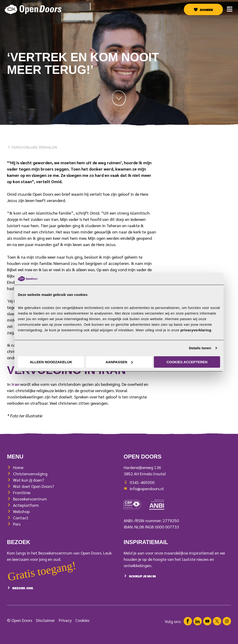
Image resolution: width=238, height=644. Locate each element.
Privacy (65, 626)
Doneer (207, 10)
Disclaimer (45, 626)
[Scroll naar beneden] (119, 99)
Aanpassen (119, 362)
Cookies (82, 626)
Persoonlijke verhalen (32, 147)
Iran (15, 384)
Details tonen (200, 348)
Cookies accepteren (187, 362)
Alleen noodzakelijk (51, 362)
